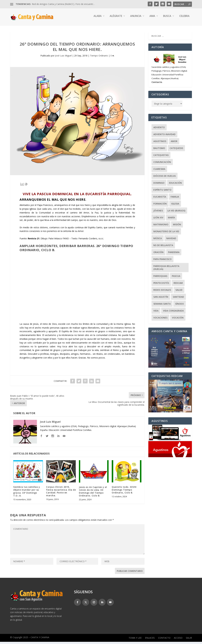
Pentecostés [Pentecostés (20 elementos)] (161, 285)
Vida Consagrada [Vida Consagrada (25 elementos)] (173, 313)
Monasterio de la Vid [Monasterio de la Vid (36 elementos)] (166, 234)
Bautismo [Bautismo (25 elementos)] (159, 150)
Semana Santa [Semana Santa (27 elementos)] (162, 306)
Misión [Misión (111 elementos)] (177, 227)
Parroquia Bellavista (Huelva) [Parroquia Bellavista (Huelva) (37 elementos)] (166, 270)
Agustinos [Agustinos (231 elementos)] (160, 143)
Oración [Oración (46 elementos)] (158, 254)
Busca (167, 18)
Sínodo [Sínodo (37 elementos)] (180, 306)
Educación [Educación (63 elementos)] (175, 185)
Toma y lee (135, 640)
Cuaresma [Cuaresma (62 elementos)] (159, 171)
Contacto (164, 640)
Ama (152, 18)
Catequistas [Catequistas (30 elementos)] (161, 157)
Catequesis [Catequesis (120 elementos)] (176, 150)
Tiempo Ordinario (99, 58)
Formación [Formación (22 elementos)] (160, 206)
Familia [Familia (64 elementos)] (175, 199)
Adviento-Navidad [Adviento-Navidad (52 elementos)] (164, 136)
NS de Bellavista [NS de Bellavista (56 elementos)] (163, 247)
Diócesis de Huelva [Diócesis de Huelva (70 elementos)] (165, 178)
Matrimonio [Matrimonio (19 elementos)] (161, 227)
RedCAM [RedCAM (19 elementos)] (178, 285)
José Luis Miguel (63, 58)
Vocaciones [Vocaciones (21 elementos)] (160, 320)
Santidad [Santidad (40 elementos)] (178, 299)
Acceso (178, 640)
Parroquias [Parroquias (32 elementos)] (160, 278)
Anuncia (136, 18)
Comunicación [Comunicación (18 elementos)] (162, 164)
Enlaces (150, 640)
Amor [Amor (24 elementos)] (174, 143)
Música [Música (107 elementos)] (158, 240)
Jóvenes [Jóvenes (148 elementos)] (158, 213)
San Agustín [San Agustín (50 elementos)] (161, 299)
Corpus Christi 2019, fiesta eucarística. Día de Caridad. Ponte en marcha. (61, 493)
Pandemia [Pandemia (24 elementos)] (174, 254)
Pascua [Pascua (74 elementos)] (176, 278)
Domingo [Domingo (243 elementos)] (159, 185)
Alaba (98, 18)
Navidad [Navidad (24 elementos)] (171, 240)
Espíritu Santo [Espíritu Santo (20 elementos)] (162, 192)
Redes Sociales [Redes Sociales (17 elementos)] (162, 292)
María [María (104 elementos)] (171, 220)
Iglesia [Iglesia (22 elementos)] (175, 206)
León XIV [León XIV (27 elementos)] (158, 220)
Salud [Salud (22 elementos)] (179, 292)
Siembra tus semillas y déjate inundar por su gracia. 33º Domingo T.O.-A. (27, 493)
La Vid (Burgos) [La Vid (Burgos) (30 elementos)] (176, 213)
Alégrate (116, 18)
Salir (189, 640)
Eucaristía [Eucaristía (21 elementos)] (160, 199)
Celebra (184, 18)
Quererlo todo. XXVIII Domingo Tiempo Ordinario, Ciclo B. (124, 492)
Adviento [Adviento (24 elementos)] (159, 130)
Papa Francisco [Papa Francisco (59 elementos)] (162, 261)
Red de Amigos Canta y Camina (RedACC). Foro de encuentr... (63, 4)
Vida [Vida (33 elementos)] (156, 313)
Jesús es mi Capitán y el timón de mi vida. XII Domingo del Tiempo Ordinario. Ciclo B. (93, 494)
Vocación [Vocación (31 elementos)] (178, 320)
